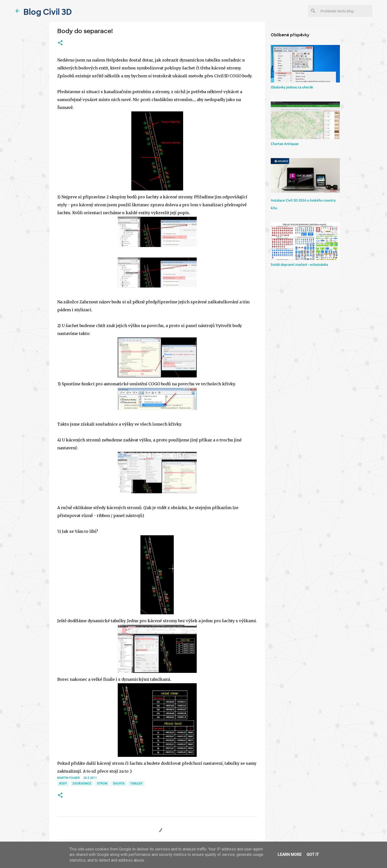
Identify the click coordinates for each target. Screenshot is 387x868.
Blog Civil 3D (48, 12)
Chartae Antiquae (285, 144)
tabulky (136, 784)
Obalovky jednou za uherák (292, 87)
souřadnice (82, 784)
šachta (119, 784)
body (63, 784)
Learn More (290, 855)
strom (102, 784)
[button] (60, 43)
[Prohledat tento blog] (345, 11)
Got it (313, 855)
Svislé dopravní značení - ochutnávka (299, 265)
